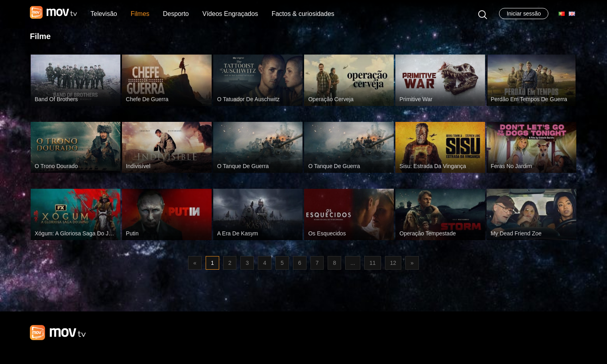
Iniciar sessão (524, 14)
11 (373, 263)
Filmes (140, 14)
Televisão (104, 14)
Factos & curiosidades (303, 14)
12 (393, 263)
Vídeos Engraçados (230, 14)
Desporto (176, 14)
